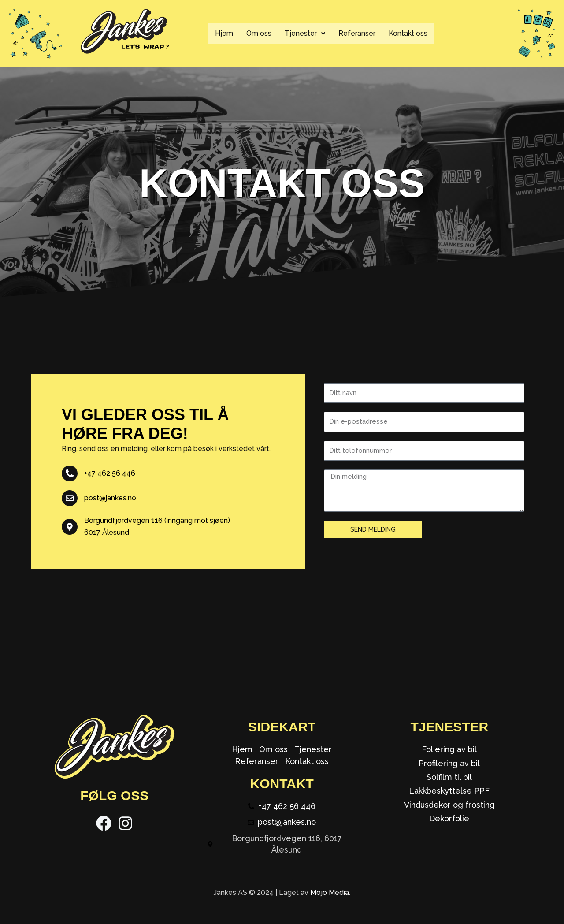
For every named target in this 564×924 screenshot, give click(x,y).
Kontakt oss (408, 33)
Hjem (224, 33)
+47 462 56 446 (110, 473)
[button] (305, 34)
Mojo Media (330, 892)
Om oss (259, 33)
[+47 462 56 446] (70, 473)
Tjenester (305, 33)
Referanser (357, 33)
